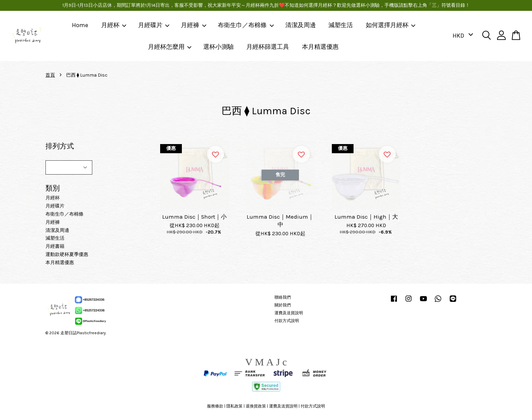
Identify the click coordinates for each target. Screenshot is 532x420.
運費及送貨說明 (289, 313)
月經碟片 (154, 25)
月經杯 (114, 25)
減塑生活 (341, 25)
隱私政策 (234, 406)
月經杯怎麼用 (170, 47)
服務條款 (215, 406)
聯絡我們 (283, 297)
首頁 (50, 75)
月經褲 (194, 25)
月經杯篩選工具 (268, 47)
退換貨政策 (256, 406)
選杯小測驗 (218, 47)
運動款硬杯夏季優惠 (67, 254)
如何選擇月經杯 (391, 25)
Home (80, 25)
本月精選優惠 (320, 47)
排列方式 (60, 146)
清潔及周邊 (301, 25)
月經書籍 (55, 246)
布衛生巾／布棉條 (246, 25)
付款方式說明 (287, 321)
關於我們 (283, 305)
